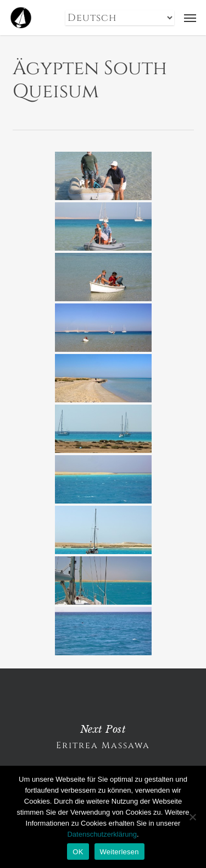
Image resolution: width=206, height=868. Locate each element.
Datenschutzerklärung (102, 834)
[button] (190, 18)
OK (78, 852)
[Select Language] (120, 18)
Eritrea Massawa (103, 737)
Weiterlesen (119, 852)
